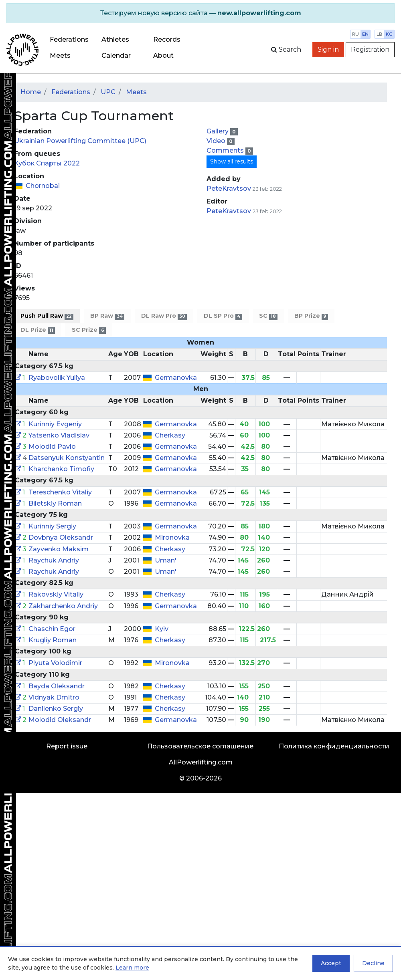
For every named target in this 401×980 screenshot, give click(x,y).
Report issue (67, 746)
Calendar (116, 55)
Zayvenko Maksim (59, 549)
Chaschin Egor (52, 629)
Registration (370, 49)
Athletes (115, 39)
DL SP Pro (223, 316)
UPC (108, 92)
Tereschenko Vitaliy (60, 492)
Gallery (218, 131)
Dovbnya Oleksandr (61, 537)
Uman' (166, 560)
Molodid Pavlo (52, 447)
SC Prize (89, 330)
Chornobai (43, 186)
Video (217, 141)
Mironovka (172, 537)
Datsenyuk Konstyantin (67, 458)
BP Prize (311, 316)
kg (389, 34)
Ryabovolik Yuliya (57, 378)
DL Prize (38, 330)
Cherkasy (170, 435)
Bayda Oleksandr (57, 686)
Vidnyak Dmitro (54, 697)
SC (268, 316)
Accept (331, 963)
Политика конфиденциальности (334, 746)
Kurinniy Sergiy (52, 526)
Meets (60, 55)
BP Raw (107, 316)
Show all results (232, 161)
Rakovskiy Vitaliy (56, 594)
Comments (226, 150)
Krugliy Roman (53, 640)
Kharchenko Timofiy (61, 469)
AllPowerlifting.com (201, 762)
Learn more (132, 968)
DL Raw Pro (164, 316)
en (365, 34)
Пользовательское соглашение (200, 746)
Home (31, 92)
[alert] (200, 13)
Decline (373, 963)
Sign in (328, 49)
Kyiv (162, 629)
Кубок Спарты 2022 (47, 163)
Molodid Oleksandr (60, 720)
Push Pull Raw (47, 316)
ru (355, 34)
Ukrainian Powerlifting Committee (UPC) (80, 141)
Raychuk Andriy (54, 560)
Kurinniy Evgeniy (55, 424)
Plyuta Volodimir (55, 663)
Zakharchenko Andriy (63, 606)
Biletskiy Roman (55, 503)
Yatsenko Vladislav (59, 435)
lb (380, 34)
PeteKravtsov (229, 189)
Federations (69, 39)
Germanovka (176, 378)
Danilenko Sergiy (56, 709)
